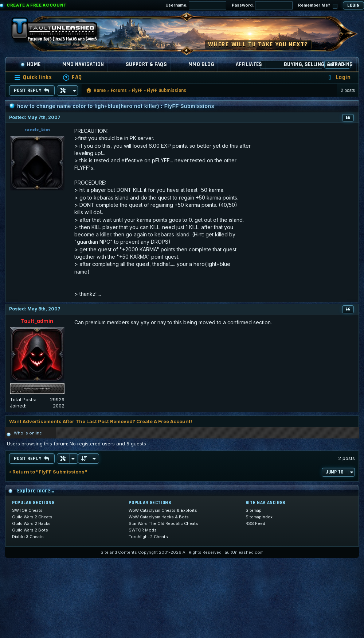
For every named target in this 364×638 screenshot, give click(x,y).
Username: (196, 5)
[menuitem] (72, 78)
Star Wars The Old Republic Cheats (163, 523)
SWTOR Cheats (27, 510)
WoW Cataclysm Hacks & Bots (159, 517)
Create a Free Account (37, 5)
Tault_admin (37, 321)
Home (31, 64)
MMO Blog (201, 64)
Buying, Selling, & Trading (318, 64)
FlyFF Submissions (167, 90)
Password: (262, 5)
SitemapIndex (259, 517)
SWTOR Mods (143, 530)
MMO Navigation (83, 64)
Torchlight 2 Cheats (148, 537)
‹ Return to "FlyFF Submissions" (48, 472)
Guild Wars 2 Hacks (31, 523)
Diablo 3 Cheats (28, 537)
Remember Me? (318, 6)
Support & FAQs (146, 64)
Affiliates (249, 64)
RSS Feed (255, 523)
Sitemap (254, 510)
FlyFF (137, 90)
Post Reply (32, 90)
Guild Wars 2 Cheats (32, 517)
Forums (119, 90)
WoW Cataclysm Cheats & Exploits (163, 510)
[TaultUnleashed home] (60, 32)
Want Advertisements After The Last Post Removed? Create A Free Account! (101, 421)
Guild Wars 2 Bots (30, 530)
